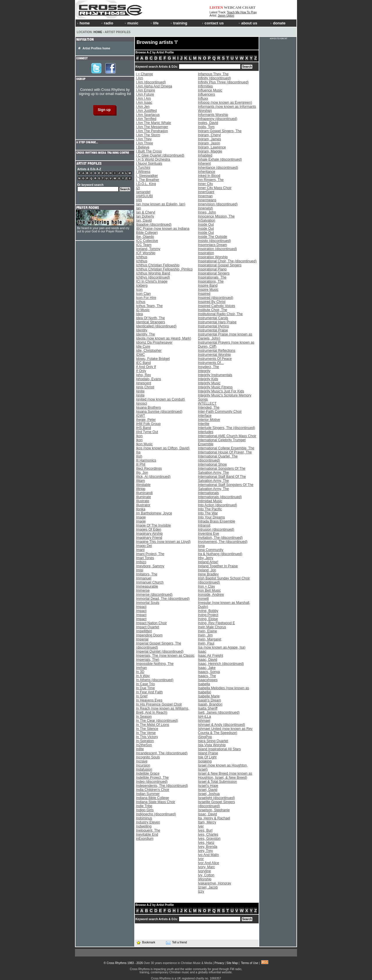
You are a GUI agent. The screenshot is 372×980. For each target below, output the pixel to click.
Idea (139, 314)
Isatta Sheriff (208, 708)
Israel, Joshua (209, 794)
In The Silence (147, 729)
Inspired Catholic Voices (217, 306)
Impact (141, 607)
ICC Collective (147, 241)
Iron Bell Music (209, 590)
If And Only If (146, 367)
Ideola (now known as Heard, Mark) (163, 338)
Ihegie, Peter (146, 420)
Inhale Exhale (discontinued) (220, 159)
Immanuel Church (150, 582)
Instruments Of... (211, 363)
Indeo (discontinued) (152, 782)
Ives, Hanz (206, 843)
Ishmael (204, 721)
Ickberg (142, 286)
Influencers (206, 94)
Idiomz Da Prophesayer (154, 342)
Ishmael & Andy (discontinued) (221, 725)
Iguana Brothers (148, 408)
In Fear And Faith (149, 692)
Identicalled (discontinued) (156, 326)
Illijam (141, 481)
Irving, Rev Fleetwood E (216, 623)
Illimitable (143, 485)
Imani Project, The (150, 554)
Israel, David (208, 790)
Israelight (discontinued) (216, 798)
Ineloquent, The (148, 830)
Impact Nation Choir (151, 623)
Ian (138, 208)
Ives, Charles (208, 834)
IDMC (141, 355)
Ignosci (142, 403)
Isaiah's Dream (210, 700)
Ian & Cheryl (146, 212)
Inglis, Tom (206, 127)
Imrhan (141, 668)
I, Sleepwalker (147, 176)
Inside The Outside (213, 237)
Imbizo (141, 562)
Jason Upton (226, 16)
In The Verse (146, 733)
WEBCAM (233, 7)
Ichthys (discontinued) (153, 277)
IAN (139, 200)
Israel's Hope (208, 786)
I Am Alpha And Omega (154, 86)
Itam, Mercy (207, 822)
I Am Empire (145, 90)
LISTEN (216, 7)
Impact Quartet (147, 627)
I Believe (143, 147)
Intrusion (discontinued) (216, 530)
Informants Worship (213, 115)
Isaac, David (208, 660)
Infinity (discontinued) (214, 78)
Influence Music (210, 90)
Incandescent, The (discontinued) (162, 753)
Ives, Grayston (209, 839)
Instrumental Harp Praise (217, 322)
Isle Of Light (207, 757)
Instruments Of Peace (215, 359)
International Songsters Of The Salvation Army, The (222, 471)
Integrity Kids (208, 379)
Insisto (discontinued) (214, 241)
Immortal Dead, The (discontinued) (163, 599)
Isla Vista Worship (212, 745)
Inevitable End (147, 834)
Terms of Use (250, 963)
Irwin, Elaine (207, 631)
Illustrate (143, 501)
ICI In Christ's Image (152, 281)
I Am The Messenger (152, 127)
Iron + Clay (206, 586)
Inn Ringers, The (211, 180)
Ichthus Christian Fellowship (158, 265)
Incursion (143, 765)
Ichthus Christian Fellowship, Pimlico (164, 269)
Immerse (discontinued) (154, 595)
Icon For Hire (146, 298)
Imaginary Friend (149, 538)
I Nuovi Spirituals (149, 164)
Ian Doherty (145, 216)
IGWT (141, 416)
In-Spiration (145, 741)
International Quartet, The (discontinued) (218, 458)
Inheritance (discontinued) (218, 168)
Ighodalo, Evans (149, 379)
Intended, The (209, 408)
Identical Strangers (151, 322)
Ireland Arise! (208, 562)
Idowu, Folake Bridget (153, 359)
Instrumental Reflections (217, 351)
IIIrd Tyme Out (147, 432)
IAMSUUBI (144, 196)
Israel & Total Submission (218, 782)
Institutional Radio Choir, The (220, 314)
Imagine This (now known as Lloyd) (163, 542)
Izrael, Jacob (208, 887)
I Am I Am (143, 98)
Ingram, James (209, 139)
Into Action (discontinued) (218, 505)
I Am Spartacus (148, 115)
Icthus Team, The (149, 306)
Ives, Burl (205, 830)
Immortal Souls (148, 603)
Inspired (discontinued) (215, 298)
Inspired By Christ (212, 302)
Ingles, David (208, 123)
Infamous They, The (213, 74)
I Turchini (143, 168)
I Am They (144, 139)
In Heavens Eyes (149, 700)
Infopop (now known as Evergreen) (225, 103)
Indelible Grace (148, 773)
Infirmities (205, 86)
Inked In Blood (209, 176)
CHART (249, 7)
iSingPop (205, 737)
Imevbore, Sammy (150, 566)
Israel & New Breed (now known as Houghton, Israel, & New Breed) (225, 776)
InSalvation (206, 220)
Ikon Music (144, 444)
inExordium (145, 839)
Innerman (205, 196)
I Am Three (144, 143)
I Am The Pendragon (152, 131)
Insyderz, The (208, 367)
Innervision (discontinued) (218, 204)
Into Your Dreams (211, 517)
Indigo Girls (145, 810)
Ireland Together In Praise (218, 566)
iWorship (205, 879)
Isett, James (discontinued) (219, 712)
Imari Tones (145, 558)
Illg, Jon (142, 473)
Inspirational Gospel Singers (220, 265)
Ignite (140, 391)
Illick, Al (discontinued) (153, 477)
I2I (138, 188)
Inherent (204, 164)
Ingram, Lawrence (212, 147)
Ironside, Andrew (211, 595)
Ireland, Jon (207, 570)
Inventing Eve (209, 534)
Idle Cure (143, 347)
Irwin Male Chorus (212, 627)
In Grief (142, 696)
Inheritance (206, 172)
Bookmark (146, 942)
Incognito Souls (148, 757)
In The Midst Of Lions (153, 725)
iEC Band (143, 363)
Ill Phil (141, 464)
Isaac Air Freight (211, 656)
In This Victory (147, 737)
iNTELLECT (207, 403)
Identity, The (145, 334)
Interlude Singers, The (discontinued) (227, 428)
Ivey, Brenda (208, 847)
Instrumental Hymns (213, 326)
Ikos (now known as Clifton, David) (163, 448)
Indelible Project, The (152, 778)
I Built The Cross (149, 151)
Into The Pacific (210, 509)
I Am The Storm (148, 135)
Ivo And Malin (208, 855)
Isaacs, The (207, 676)
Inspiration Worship (213, 257)
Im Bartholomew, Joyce (154, 513)
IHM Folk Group (148, 424)
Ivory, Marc (206, 867)
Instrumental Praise (213, 330)
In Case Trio (145, 684)
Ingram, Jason (209, 143)
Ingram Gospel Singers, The (220, 131)
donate (278, 23)
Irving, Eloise (208, 619)
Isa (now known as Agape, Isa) (222, 647)
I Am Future (145, 94)
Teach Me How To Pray (242, 12)
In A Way (143, 676)
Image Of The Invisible (153, 525)
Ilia (138, 452)
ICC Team (144, 245)
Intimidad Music (210, 501)
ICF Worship (146, 253)
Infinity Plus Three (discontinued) (223, 82)
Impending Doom (149, 635)
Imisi (140, 570)
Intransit (204, 525)
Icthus (141, 302)
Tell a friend (176, 943)
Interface (205, 416)
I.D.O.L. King (146, 184)
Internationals (208, 493)
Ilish (139, 456)
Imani (140, 550)
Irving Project (208, 615)
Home (98, 32)
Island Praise (208, 753)
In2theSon (144, 745)
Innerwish (205, 208)
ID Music (143, 310)
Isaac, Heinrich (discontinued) (221, 664)
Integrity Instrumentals (215, 375)
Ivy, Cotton (206, 875)
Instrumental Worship (214, 355)
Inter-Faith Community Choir (220, 412)
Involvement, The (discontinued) (223, 542)
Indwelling (144, 826)
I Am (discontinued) (151, 82)
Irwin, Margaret (210, 639)
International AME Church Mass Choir (227, 436)
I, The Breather (148, 180)
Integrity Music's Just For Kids (221, 391)
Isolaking (205, 761)
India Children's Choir (153, 790)
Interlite (204, 424)
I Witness (143, 172)
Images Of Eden (149, 530)
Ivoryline (204, 871)
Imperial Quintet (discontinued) (160, 651)
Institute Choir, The (213, 310)
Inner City (205, 184)
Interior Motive (209, 420)
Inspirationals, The (212, 277)
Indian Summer (148, 794)
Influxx (203, 98)
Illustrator (143, 505)
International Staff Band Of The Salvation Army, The (222, 479)
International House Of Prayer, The (225, 452)
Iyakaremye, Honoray (214, 883)
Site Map (232, 963)
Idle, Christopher (149, 351)
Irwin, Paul (206, 643)
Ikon (139, 436)
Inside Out (206, 225)
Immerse (143, 590)
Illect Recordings (149, 469)
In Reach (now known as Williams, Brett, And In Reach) (163, 710)
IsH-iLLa (204, 717)
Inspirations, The (211, 281)
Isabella (204, 684)
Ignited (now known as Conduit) (160, 399)
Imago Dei (144, 546)
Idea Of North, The (150, 318)
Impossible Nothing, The (155, 664)
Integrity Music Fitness (215, 387)
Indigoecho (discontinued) (156, 814)
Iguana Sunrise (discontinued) (159, 412)
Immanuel (144, 578)
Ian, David (144, 220)
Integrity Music (209, 383)
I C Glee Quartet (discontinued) (160, 155)
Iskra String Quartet (213, 741)
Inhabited (205, 155)
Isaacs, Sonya (209, 672)
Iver (201, 826)
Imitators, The (147, 574)
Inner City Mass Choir (215, 188)
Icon (139, 290)
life (154, 23)
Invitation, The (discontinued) (220, 538)
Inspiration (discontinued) (217, 249)
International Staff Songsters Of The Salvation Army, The (226, 487)
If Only (141, 371)
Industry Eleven (148, 822)
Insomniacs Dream (212, 245)
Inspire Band (208, 286)
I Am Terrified (146, 119)
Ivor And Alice (209, 863)
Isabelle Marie (209, 696)
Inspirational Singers (214, 273)
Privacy (219, 963)
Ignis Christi (145, 387)
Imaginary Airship (149, 534)
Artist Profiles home (96, 48)
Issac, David (207, 814)
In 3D (140, 672)
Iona (201, 546)
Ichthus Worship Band (153, 273)
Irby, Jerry (205, 558)
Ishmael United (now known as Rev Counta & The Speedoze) (225, 731)
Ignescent (144, 383)
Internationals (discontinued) (220, 497)
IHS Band (143, 428)
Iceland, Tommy (148, 249)
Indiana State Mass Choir (156, 802)
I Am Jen (143, 107)
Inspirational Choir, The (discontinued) (227, 261)
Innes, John (207, 212)
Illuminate (143, 497)
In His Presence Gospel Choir (159, 704)
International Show (212, 464)
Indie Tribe (144, 806)
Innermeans (207, 200)
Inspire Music (208, 290)
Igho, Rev (143, 375)
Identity (142, 330)
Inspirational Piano (212, 269)
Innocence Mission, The (216, 216)
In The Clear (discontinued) (157, 721)
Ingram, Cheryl (209, 135)
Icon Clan (143, 294)
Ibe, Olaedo (145, 237)
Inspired (204, 294)
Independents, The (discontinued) (162, 786)
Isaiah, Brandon (210, 704)
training (178, 23)
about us (247, 23)
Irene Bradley (208, 574)
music (131, 23)
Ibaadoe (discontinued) (154, 225)
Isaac (202, 651)
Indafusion (144, 769)
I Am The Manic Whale (154, 123)
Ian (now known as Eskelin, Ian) (161, 204)
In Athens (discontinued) (155, 680)
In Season (144, 717)
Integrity (204, 371)
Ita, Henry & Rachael (214, 818)
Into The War (208, 513)
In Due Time (145, 688)
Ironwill (203, 599)
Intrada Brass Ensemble (217, 521)
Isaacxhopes (208, 680)
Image (141, 517)
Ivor (201, 859)
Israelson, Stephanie (214, 810)
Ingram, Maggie (210, 151)
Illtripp (141, 489)
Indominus (144, 818)
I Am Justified (146, 111)
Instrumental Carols (213, 318)
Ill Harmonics (146, 460)
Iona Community (211, 550)
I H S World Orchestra (153, 159)
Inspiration (206, 253)
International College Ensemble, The (226, 448)
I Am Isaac (144, 103)
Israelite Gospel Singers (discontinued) (216, 804)
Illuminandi (144, 493)
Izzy (201, 891)
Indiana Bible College (152, 798)
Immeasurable (147, 586)
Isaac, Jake (207, 668)
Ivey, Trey (205, 851)
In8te (140, 749)
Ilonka (141, 509)
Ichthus (142, 257)
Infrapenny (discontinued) (218, 119)
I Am (139, 78)
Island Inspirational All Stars (219, 749)
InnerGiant (206, 192)
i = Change (144, 74)
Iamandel (143, 192)
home (83, 23)
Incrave (142, 761)
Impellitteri (144, 631)
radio (107, 23)
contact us (213, 23)
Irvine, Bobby (208, 611)
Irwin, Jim (205, 635)
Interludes (206, 432)
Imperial (142, 639)
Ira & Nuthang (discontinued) (220, 554)
